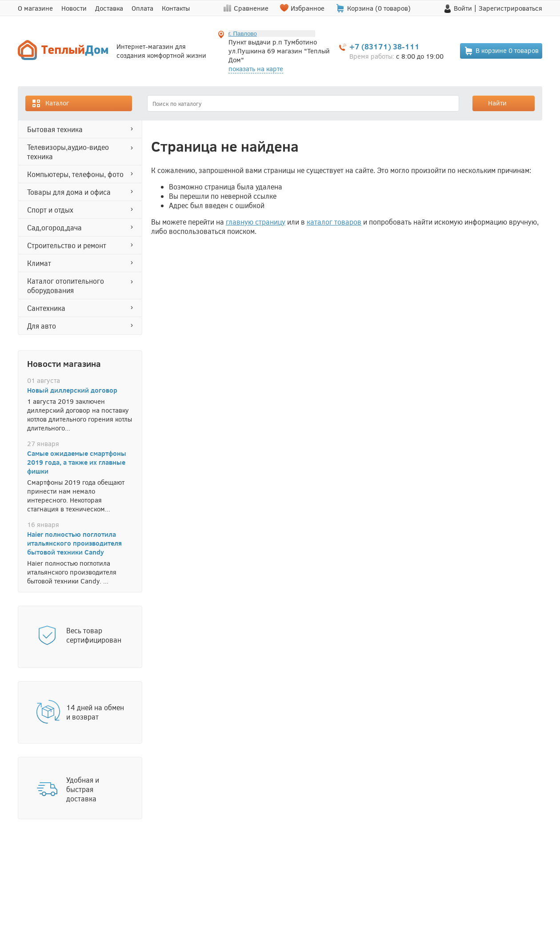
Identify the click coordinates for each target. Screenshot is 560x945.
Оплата (142, 8)
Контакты (176, 8)
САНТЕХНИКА (46, 308)
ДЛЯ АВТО (42, 326)
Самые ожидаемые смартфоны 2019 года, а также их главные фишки (77, 462)
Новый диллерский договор (72, 390)
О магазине (35, 8)
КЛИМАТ (39, 263)
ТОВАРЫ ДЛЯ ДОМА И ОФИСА (69, 192)
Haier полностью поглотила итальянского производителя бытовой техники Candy (74, 543)
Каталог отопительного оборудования (66, 286)
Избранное (308, 8)
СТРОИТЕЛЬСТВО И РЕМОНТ (67, 245)
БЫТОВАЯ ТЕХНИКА (55, 129)
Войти (463, 8)
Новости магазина (64, 363)
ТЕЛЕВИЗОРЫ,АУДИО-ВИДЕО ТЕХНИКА (68, 152)
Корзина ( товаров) (379, 8)
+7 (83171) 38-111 (384, 46)
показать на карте (256, 68)
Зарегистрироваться (510, 8)
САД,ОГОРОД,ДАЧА (54, 227)
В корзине (501, 51)
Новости (74, 8)
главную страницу (256, 222)
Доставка (109, 8)
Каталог (50, 103)
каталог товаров (334, 222)
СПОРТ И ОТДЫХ (50, 210)
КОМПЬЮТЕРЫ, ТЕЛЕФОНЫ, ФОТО (75, 174)
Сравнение (251, 8)
